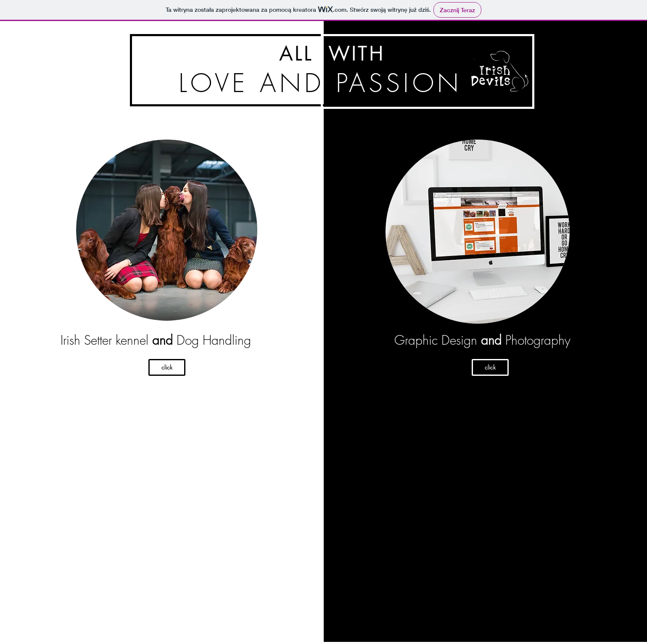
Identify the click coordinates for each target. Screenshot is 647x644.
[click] (167, 367)
